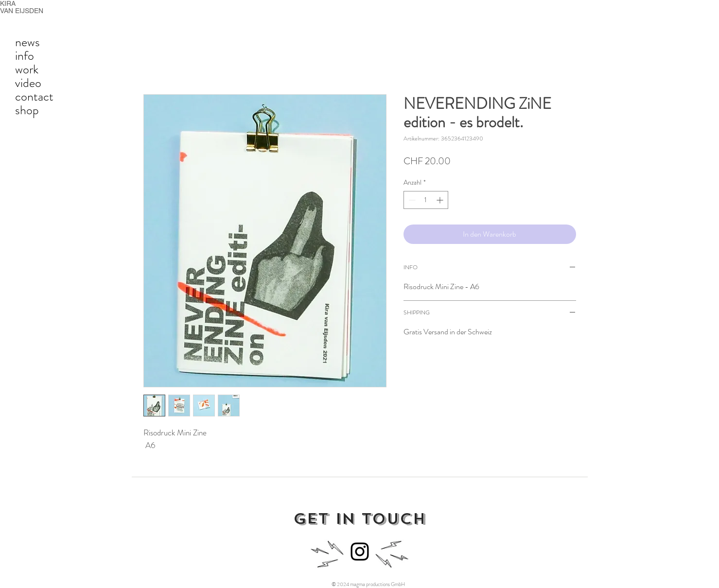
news (27, 42)
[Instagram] (360, 552)
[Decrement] (411, 200)
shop (27, 110)
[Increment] (441, 200)
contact (34, 97)
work (27, 69)
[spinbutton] (426, 200)
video (28, 83)
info (25, 56)
